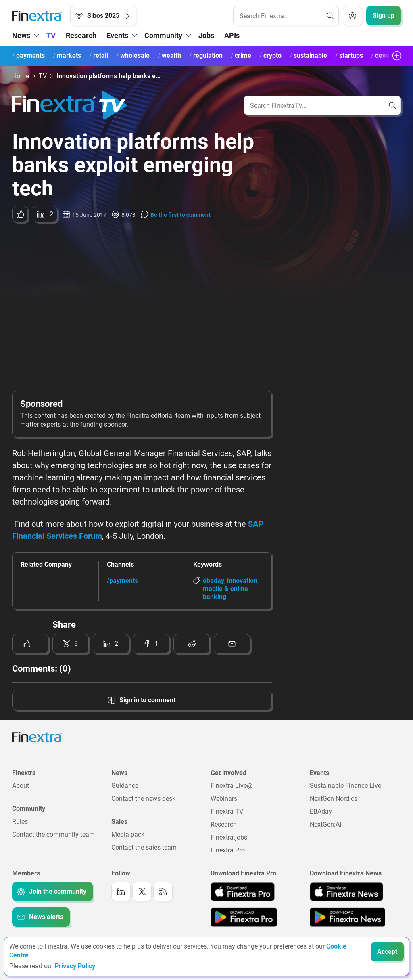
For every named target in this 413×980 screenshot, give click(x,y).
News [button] (21, 35)
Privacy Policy (75, 966)
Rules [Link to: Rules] (20, 822)
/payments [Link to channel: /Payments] (122, 581)
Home (21, 76)
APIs (232, 35)
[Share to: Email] (232, 644)
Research (81, 35)
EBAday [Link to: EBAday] (321, 811)
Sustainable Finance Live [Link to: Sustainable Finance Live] (345, 786)
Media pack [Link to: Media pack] (128, 834)
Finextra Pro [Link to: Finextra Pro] (228, 850)
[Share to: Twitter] (71, 644)
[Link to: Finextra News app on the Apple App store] (346, 892)
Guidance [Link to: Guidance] (125, 786)
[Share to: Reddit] (192, 644)
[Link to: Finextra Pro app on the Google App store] (244, 917)
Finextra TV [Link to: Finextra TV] (227, 811)
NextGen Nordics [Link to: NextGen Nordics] (334, 799)
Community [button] (163, 35)
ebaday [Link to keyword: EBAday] (214, 581)
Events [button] (117, 35)
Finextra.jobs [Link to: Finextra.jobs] (229, 837)
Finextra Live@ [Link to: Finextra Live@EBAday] (232, 786)
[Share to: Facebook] (151, 644)
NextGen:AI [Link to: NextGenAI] (325, 824)
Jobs (206, 35)
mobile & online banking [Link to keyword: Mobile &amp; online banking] (225, 593)
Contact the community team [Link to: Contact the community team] (53, 834)
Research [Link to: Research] (224, 824)
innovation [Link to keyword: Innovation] (242, 581)
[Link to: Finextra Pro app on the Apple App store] (243, 892)
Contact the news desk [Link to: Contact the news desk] (143, 799)
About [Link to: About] (21, 786)
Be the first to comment (180, 215)
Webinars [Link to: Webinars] (224, 799)
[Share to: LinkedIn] (45, 214)
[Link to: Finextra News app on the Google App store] (347, 917)
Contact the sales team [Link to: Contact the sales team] (144, 847)
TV (51, 35)
